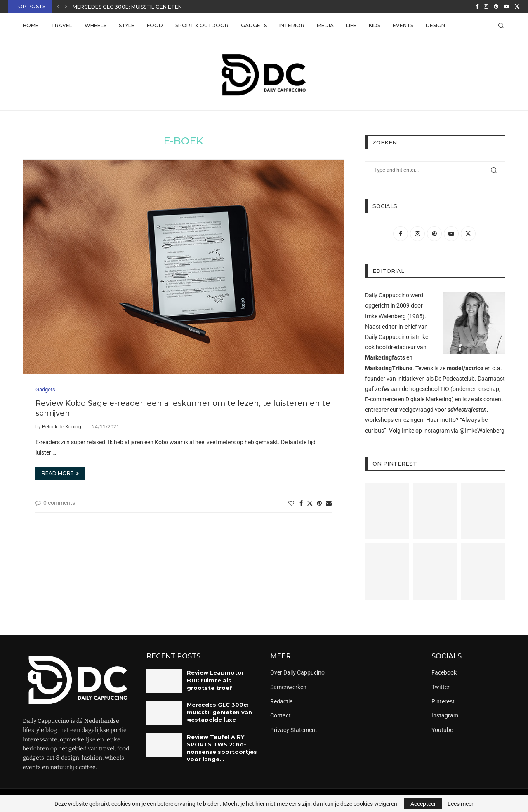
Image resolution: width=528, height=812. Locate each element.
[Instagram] (486, 7)
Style (127, 25)
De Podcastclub (455, 379)
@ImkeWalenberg (482, 431)
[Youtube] (506, 7)
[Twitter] (517, 7)
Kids (375, 25)
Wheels (95, 25)
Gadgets (254, 25)
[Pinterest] (496, 7)
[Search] (501, 26)
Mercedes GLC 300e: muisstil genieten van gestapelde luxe (159, 7)
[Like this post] (291, 503)
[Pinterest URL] (387, 511)
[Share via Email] (329, 503)
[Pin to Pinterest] (319, 503)
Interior (292, 25)
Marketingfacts (385, 357)
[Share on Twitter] (310, 503)
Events (403, 25)
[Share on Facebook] (301, 503)
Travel (62, 25)
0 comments (55, 503)
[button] (58, 7)
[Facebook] (477, 7)
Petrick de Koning (62, 427)
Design (435, 25)
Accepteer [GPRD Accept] (423, 804)
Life (351, 25)
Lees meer (461, 804)
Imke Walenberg (385, 316)
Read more (60, 473)
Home (31, 25)
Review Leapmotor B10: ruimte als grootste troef (216, 680)
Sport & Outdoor (202, 25)
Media (325, 25)
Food (155, 25)
